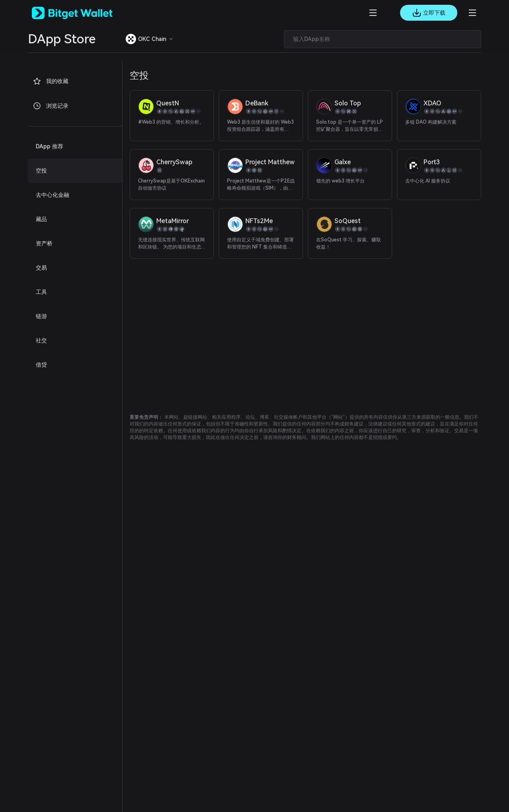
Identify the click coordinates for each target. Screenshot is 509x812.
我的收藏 (51, 81)
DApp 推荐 (50, 146)
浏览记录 (51, 106)
